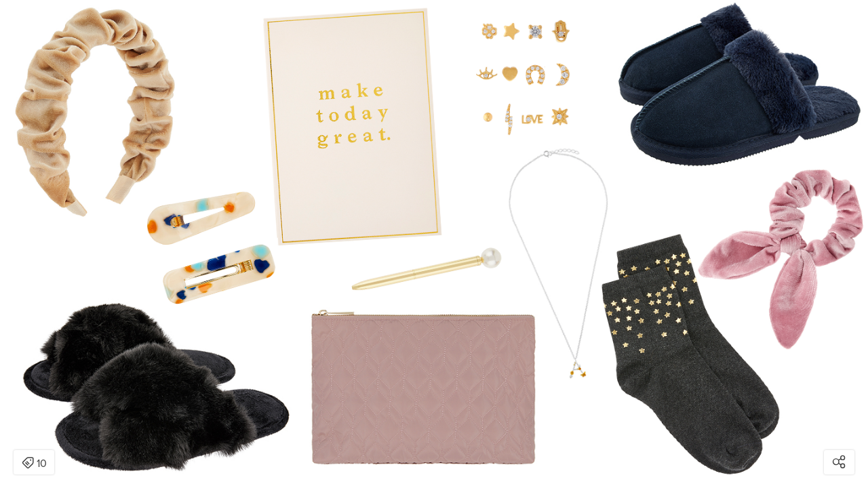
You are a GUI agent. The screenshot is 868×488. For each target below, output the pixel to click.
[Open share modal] (839, 462)
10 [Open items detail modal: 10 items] (34, 464)
